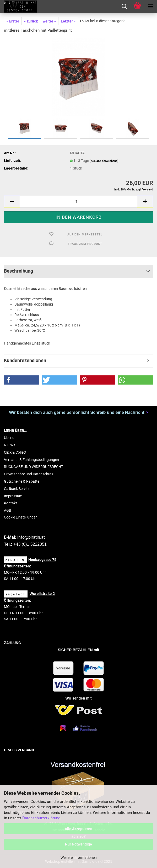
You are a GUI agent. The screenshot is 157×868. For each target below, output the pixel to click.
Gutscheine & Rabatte (22, 481)
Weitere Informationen (79, 858)
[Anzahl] (78, 202)
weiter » (49, 21)
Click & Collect (15, 452)
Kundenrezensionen (25, 360)
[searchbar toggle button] (124, 7)
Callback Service (17, 489)
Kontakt (10, 503)
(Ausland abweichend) (104, 161)
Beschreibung (18, 271)
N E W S (10, 445)
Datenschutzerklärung (41, 818)
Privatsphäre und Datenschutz (29, 474)
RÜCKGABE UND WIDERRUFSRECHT (34, 467)
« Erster (13, 21)
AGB (8, 510)
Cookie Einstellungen (21, 517)
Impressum (13, 496)
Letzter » (68, 21)
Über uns (11, 438)
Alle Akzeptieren (78, 829)
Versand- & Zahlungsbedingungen (31, 460)
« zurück (31, 21)
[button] (12, 202)
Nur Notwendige (78, 844)
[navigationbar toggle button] (150, 7)
